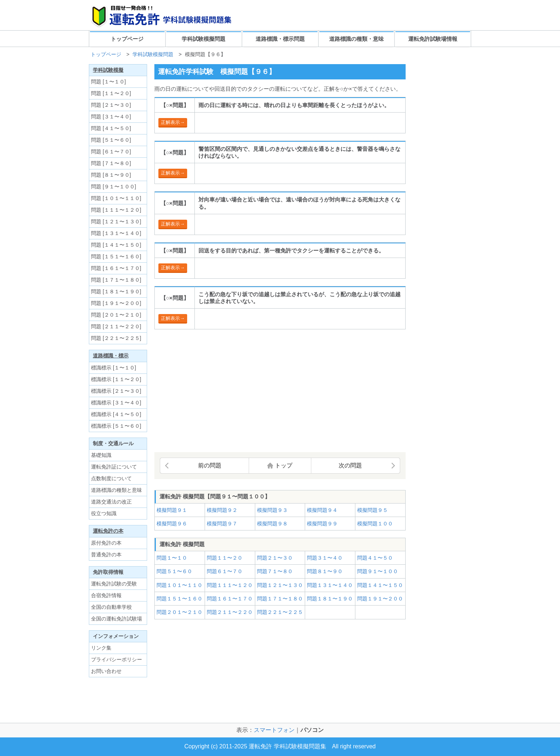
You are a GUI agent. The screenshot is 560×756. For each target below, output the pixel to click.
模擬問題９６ (172, 524)
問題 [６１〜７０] (111, 152)
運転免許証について (114, 467)
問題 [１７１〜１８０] (116, 280)
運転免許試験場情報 (433, 39)
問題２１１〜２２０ (230, 612)
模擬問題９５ (372, 510)
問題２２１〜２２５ (280, 612)
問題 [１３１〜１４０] (116, 233)
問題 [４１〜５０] (111, 128)
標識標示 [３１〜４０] (116, 403)
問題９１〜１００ (378, 571)
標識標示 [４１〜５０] (116, 414)
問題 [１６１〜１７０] (116, 268)
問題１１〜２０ (225, 558)
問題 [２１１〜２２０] (116, 326)
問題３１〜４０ (325, 558)
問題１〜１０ (172, 558)
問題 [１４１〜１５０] (116, 245)
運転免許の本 (108, 531)
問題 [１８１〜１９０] (116, 291)
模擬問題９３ (272, 510)
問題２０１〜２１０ (180, 612)
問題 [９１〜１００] (114, 187)
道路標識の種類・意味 (356, 39)
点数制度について (111, 478)
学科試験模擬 (108, 70)
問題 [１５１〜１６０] (116, 256)
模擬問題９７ (222, 524)
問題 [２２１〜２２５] (116, 338)
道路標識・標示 (111, 356)
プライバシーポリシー (117, 659)
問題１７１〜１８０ (280, 599)
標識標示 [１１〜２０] (116, 379)
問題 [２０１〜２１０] (116, 315)
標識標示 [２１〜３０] (116, 391)
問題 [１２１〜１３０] (116, 222)
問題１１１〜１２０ (230, 585)
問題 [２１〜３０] (111, 105)
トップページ (127, 39)
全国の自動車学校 (111, 607)
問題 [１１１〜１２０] (116, 210)
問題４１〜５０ (375, 558)
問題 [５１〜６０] (111, 140)
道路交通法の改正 (111, 502)
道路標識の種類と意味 (117, 490)
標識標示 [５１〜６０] (116, 426)
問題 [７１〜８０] (111, 163)
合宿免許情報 (106, 595)
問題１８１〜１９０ (330, 599)
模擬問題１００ (375, 524)
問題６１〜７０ (225, 571)
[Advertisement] (216, 391)
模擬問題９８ (272, 524)
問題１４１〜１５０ (380, 585)
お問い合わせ (106, 671)
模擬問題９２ (222, 510)
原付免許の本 (106, 543)
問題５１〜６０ (174, 571)
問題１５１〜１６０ (180, 599)
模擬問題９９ (322, 524)
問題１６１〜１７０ (230, 599)
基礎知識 (101, 455)
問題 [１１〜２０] (111, 93)
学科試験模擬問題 (204, 39)
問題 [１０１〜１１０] (116, 198)
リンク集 (101, 648)
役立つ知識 (104, 513)
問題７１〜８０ (275, 571)
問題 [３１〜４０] (111, 117)
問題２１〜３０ (275, 558)
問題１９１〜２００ (380, 599)
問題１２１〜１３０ (280, 585)
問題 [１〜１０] (109, 82)
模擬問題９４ (322, 510)
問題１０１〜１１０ (180, 585)
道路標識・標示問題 (280, 39)
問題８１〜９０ (325, 571)
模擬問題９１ (172, 510)
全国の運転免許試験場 (117, 619)
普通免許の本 (106, 555)
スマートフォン (274, 730)
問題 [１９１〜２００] (116, 303)
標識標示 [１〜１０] (114, 368)
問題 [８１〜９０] (111, 175)
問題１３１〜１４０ (330, 585)
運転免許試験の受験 (114, 584)
